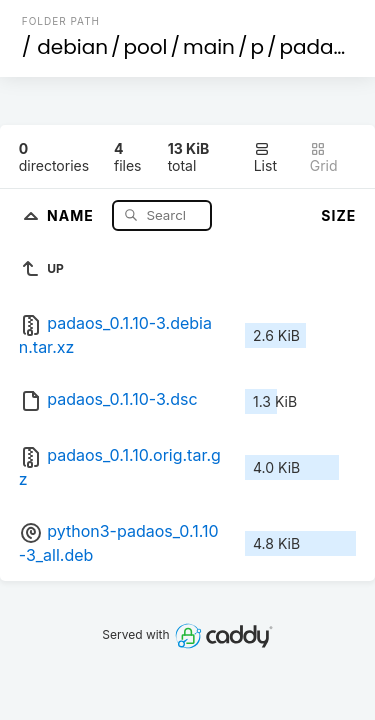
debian (72, 47)
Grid (324, 157)
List (265, 157)
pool (146, 47)
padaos (318, 47)
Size (338, 215)
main (209, 47)
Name (72, 214)
